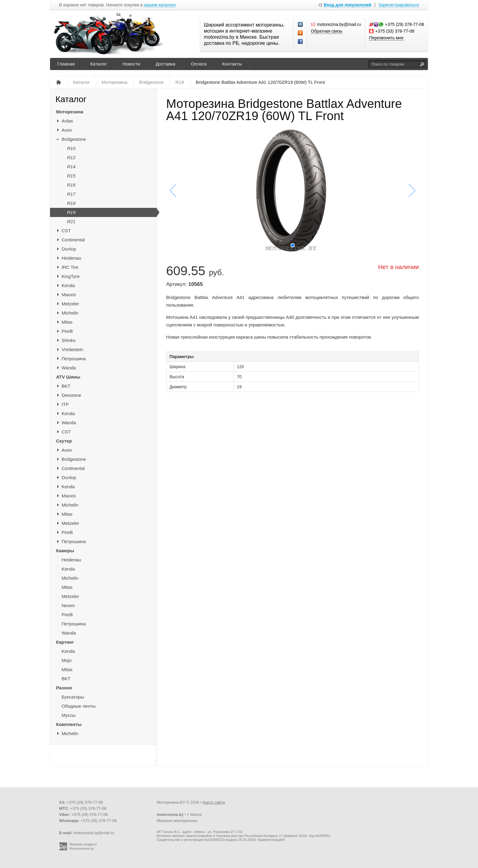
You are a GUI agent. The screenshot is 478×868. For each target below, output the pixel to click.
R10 (71, 148)
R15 (71, 176)
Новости (131, 64)
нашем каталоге (160, 5)
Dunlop (69, 249)
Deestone (71, 395)
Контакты (232, 64)
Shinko (69, 340)
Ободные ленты (79, 706)
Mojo (67, 660)
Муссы (69, 715)
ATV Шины (68, 377)
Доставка (166, 64)
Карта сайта (214, 802)
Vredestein (72, 349)
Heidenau (71, 258)
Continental (73, 240)
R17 (71, 194)
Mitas (67, 322)
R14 (71, 167)
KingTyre (71, 276)
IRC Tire (70, 267)
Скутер (64, 441)
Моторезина (70, 112)
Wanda (69, 368)
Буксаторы (73, 697)
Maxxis (69, 295)
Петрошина (74, 359)
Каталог (99, 64)
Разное (64, 688)
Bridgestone (74, 139)
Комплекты (69, 724)
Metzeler (70, 304)
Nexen (68, 605)
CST (66, 231)
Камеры (65, 551)
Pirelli (67, 331)
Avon (67, 130)
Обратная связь (327, 31)
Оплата (199, 64)
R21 (71, 221)
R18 (71, 203)
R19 (71, 212)
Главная (66, 64)
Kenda (68, 285)
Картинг (65, 642)
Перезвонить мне (386, 38)
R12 (71, 157)
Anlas (67, 121)
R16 (71, 185)
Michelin (70, 313)
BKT (66, 386)
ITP (65, 404)
